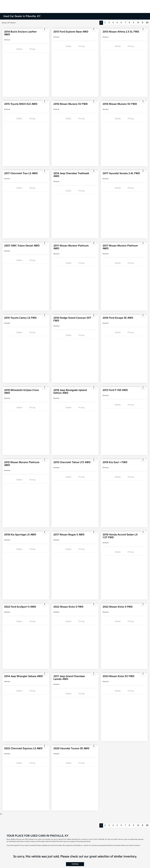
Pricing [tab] (32, 49)
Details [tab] (19, 49)
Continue (75, 864)
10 (138, 23)
